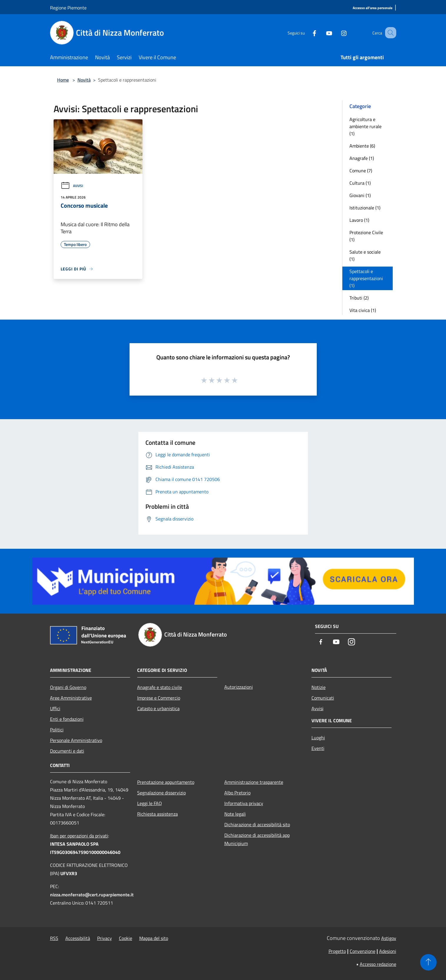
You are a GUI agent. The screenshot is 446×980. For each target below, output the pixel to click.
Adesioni (388, 951)
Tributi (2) (359, 298)
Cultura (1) (360, 183)
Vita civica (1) (363, 310)
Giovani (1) (360, 195)
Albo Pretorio (237, 793)
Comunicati (323, 698)
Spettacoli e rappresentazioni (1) (366, 278)
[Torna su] (428, 962)
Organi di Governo (68, 687)
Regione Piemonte (68, 8)
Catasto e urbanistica (158, 708)
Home (63, 80)
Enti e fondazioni (67, 719)
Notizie (319, 687)
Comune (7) (361, 171)
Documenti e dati (67, 751)
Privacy (105, 938)
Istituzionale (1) (365, 208)
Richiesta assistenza (157, 814)
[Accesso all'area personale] (373, 8)
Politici (57, 730)
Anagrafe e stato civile (160, 687)
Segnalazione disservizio (161, 793)
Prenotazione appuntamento (166, 782)
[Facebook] (307, 33)
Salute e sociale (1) (365, 255)
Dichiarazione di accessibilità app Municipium (257, 839)
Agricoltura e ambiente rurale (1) (365, 126)
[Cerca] (389, 33)
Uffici (55, 708)
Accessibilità (78, 938)
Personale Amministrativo (76, 740)
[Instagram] (337, 33)
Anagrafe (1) (362, 158)
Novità (84, 80)
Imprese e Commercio (159, 698)
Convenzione (363, 951)
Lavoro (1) (359, 220)
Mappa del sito (154, 938)
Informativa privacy (244, 803)
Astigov (389, 938)
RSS (54, 938)
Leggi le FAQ (150, 803)
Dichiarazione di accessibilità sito (257, 824)
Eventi (318, 748)
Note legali (235, 814)
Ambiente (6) (362, 146)
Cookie (126, 938)
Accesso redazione (378, 964)
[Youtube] (322, 33)
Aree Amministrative (71, 698)
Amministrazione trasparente (254, 782)
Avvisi (72, 186)
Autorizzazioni (239, 687)
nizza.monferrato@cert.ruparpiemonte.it (92, 895)
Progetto (337, 951)
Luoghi (318, 738)
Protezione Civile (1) (366, 236)
